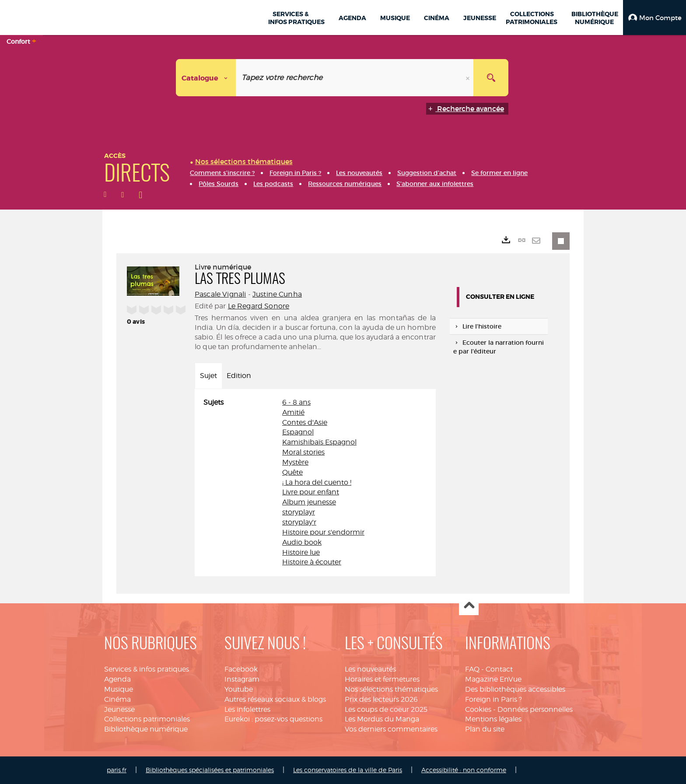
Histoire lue (301, 552)
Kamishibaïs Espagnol (319, 442)
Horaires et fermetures (382, 679)
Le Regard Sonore (259, 306)
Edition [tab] (239, 376)
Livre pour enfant (311, 492)
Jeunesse (119, 709)
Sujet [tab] (208, 376)
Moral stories (303, 452)
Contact (499, 669)
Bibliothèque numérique (146, 729)
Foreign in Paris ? (493, 699)
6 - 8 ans (296, 402)
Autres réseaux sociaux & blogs (275, 699)
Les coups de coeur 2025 (386, 709)
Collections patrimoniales (147, 719)
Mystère (295, 462)
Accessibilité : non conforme (464, 770)
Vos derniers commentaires (391, 729)
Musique (119, 689)
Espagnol (298, 432)
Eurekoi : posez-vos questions (273, 719)
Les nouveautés (370, 669)
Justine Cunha (277, 294)
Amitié (293, 412)
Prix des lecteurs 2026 (381, 699)
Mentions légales (493, 719)
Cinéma (117, 699)
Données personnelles (535, 709)
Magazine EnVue (493, 679)
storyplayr (299, 512)
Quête (292, 472)
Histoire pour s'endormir (323, 532)
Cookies (478, 709)
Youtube (239, 689)
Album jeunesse (309, 502)
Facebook (241, 669)
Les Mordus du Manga (382, 719)
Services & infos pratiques (147, 669)
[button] (654, 17)
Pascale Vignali (220, 294)
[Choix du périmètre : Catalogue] (206, 78)
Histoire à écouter (312, 562)
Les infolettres (247, 709)
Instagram (242, 679)
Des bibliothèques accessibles (515, 689)
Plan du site (485, 729)
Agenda (117, 679)
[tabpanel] (315, 483)
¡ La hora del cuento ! (317, 482)
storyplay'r (299, 522)
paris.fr (117, 770)
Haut (469, 606)
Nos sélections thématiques (391, 689)
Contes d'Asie (305, 422)
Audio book (302, 542)
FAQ (472, 669)
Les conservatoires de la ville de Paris (348, 770)
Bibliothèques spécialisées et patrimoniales (210, 770)
